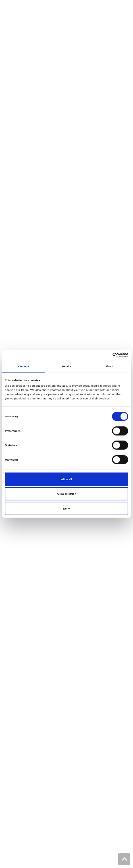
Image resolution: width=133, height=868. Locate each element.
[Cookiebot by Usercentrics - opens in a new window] (103, 355)
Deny (67, 508)
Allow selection (66, 494)
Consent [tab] (24, 366)
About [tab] (109, 366)
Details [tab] (66, 366)
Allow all (66, 479)
